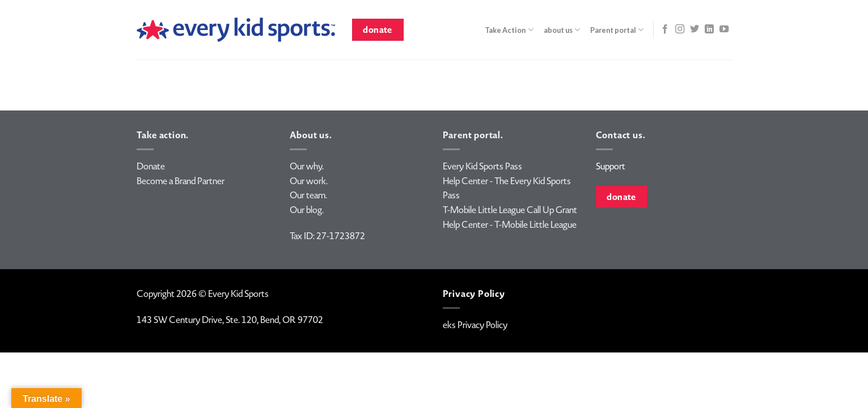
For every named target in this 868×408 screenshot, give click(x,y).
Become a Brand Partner (181, 181)
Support (611, 166)
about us (562, 30)
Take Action (509, 30)
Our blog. (307, 210)
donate (378, 30)
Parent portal (617, 30)
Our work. (309, 181)
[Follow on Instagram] (680, 29)
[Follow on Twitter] (695, 29)
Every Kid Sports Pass (482, 166)
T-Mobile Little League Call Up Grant (510, 210)
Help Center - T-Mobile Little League (510, 225)
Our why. (307, 166)
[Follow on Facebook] (665, 29)
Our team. (308, 195)
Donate (151, 166)
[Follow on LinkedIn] (709, 29)
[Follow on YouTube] (724, 29)
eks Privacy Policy (475, 325)
